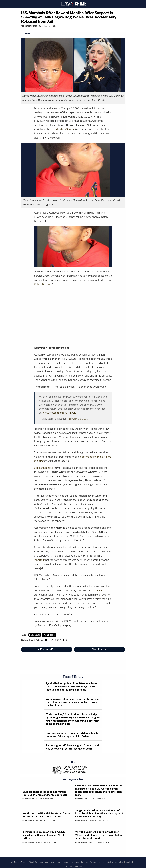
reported (39, 560)
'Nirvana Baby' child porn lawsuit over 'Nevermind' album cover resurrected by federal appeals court (99, 835)
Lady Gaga (35, 635)
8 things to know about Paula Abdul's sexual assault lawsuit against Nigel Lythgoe (44, 835)
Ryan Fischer (49, 635)
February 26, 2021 (78, 419)
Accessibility (77, 862)
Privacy (66, 862)
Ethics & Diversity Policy (113, 862)
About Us (33, 862)
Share (28, 34)
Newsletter (55, 862)
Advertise (44, 862)
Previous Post (47, 649)
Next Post (99, 649)
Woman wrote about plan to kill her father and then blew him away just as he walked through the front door (72, 702)
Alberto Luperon (29, 26)
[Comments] (21, 29)
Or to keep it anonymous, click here (74, 771)
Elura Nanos (28, 799)
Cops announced (44, 468)
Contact (129, 862)
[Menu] (4, 4)
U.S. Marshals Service (63, 129)
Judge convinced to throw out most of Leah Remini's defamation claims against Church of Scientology (99, 814)
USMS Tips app (43, 284)
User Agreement (93, 862)
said (100, 591)
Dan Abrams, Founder (73, 866)
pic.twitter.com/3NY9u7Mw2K (59, 413)
